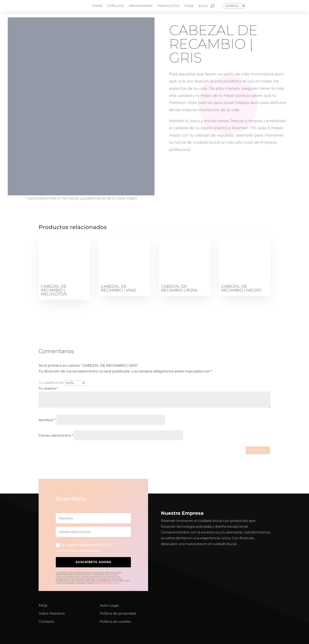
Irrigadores (141, 6)
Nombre (47, 420)
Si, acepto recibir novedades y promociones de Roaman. (84, 548)
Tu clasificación (51, 383)
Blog (203, 6)
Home (97, 6)
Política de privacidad (106, 583)
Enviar (258, 450)
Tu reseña (48, 388)
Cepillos (116, 6)
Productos (169, 6)
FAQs (189, 6)
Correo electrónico (56, 435)
